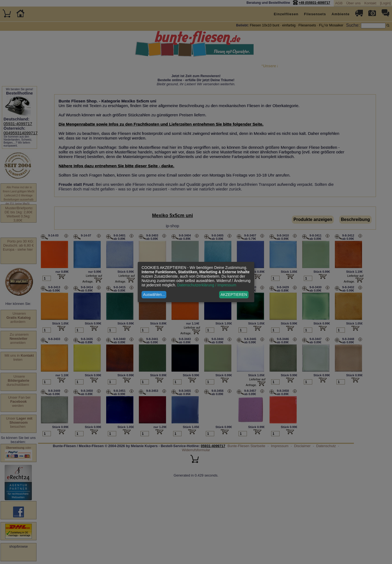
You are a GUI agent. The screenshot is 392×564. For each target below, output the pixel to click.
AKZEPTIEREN (234, 295)
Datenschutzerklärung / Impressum (207, 285)
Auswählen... (154, 295)
